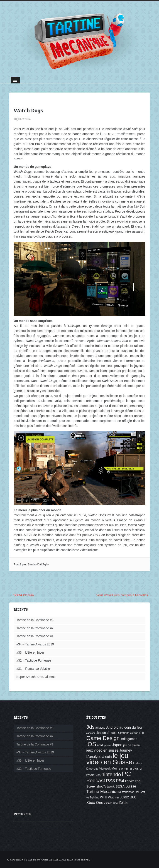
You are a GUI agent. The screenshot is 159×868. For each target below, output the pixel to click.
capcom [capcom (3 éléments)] (91, 733)
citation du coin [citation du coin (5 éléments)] (106, 733)
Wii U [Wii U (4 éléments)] (104, 798)
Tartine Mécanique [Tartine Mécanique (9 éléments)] (104, 791)
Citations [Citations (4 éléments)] (124, 733)
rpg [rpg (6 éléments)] (138, 781)
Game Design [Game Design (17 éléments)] (103, 738)
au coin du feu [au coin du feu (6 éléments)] (131, 727)
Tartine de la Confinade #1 (35, 636)
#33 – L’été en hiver (30, 652)
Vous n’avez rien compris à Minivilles (122, 595)
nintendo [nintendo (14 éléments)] (111, 774)
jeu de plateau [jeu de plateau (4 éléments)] (132, 745)
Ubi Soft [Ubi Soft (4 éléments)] (140, 792)
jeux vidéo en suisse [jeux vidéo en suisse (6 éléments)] (103, 750)
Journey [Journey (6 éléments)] (126, 750)
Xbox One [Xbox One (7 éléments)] (95, 803)
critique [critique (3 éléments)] (134, 733)
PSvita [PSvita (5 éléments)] (130, 781)
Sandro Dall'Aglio (38, 564)
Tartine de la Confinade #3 (35, 620)
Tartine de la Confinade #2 (35, 628)
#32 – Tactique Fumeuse (34, 660)
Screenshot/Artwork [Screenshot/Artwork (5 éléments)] (101, 786)
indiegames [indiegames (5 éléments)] (129, 739)
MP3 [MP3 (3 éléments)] (98, 775)
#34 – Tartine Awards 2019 (35, 644)
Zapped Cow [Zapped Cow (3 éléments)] (111, 803)
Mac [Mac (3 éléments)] (96, 769)
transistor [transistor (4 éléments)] (128, 792)
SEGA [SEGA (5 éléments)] (120, 786)
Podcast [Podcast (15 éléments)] (96, 780)
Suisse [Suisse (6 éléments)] (131, 786)
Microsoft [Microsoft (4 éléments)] (105, 769)
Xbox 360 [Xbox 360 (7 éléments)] (128, 797)
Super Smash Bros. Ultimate (36, 677)
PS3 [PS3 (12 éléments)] (110, 781)
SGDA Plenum (23, 595)
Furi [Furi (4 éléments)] (141, 733)
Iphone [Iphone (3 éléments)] (107, 745)
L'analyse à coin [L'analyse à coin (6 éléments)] (99, 757)
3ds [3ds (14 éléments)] (91, 727)
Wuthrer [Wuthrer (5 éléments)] (114, 797)
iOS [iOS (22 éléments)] (91, 744)
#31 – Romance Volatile (33, 669)
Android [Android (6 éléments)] (112, 727)
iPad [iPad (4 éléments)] (100, 745)
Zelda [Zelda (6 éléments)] (123, 803)
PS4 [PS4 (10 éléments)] (120, 781)
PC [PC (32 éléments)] (126, 774)
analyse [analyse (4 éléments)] (100, 728)
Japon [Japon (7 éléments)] (117, 745)
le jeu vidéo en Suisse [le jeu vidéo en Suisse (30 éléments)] (109, 759)
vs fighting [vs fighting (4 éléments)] (93, 798)
